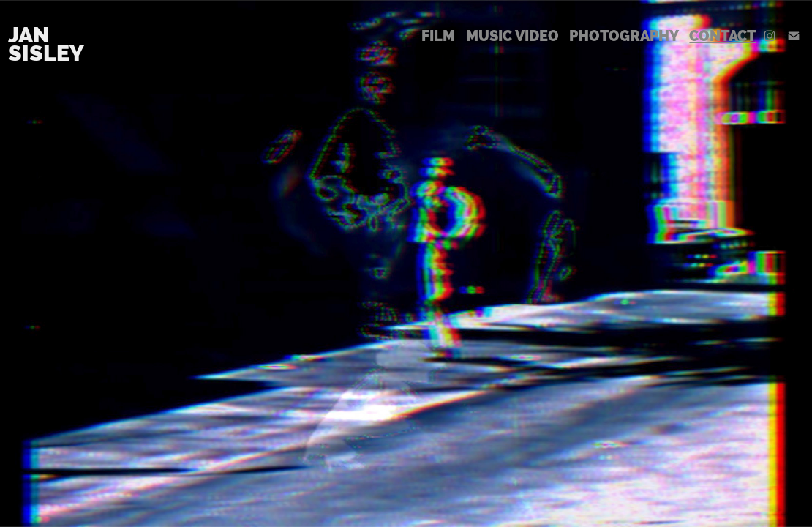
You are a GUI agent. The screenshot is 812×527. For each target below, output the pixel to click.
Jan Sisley (46, 44)
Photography (624, 36)
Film (438, 36)
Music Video (512, 36)
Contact (722, 36)
